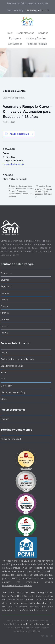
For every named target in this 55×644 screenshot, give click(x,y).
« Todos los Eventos (14, 91)
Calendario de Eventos (13, 164)
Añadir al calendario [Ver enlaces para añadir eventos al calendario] (20, 134)
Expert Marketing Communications (36, 623)
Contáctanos (15, 44)
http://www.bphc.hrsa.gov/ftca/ (17, 584)
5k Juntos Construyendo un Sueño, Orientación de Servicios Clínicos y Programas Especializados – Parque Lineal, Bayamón (21, 191)
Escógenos (15, 38)
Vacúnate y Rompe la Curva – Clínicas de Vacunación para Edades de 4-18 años (43, 190)
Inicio (10, 33)
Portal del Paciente (37, 44)
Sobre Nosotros (25, 33)
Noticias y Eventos (36, 38)
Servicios (43, 33)
